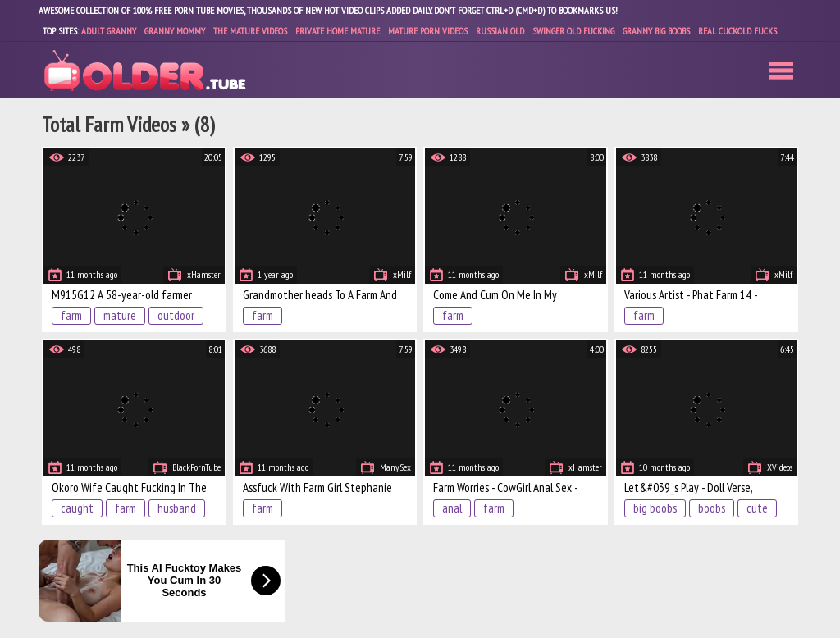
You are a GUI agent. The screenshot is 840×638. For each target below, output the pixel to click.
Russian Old (500, 31)
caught (77, 508)
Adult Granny (109, 31)
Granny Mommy (175, 31)
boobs (712, 508)
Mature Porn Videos (428, 31)
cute (757, 508)
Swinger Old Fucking (573, 31)
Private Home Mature (338, 31)
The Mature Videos (250, 31)
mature (120, 315)
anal (452, 508)
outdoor (176, 315)
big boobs (655, 508)
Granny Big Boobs (656, 31)
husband (177, 508)
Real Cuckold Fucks (737, 31)
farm (71, 315)
